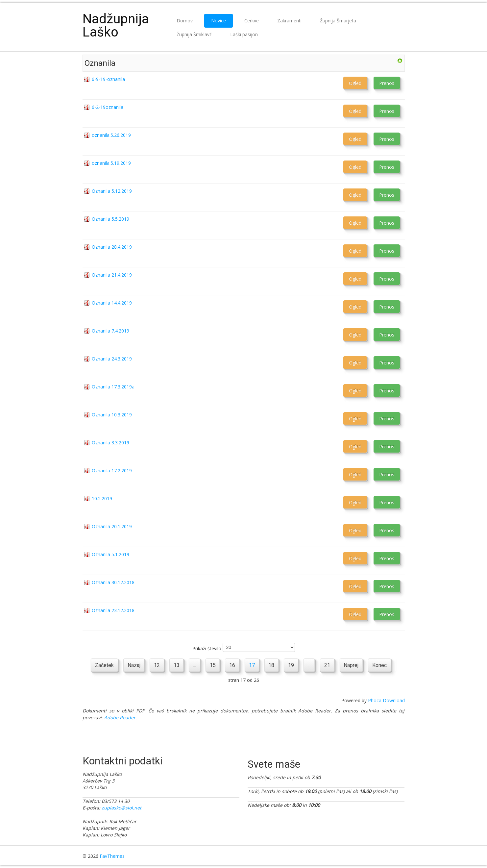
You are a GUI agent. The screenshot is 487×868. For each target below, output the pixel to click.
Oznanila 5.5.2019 (110, 219)
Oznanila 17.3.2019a (113, 387)
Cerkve (252, 21)
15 (212, 665)
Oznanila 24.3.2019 (112, 359)
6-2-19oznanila (108, 107)
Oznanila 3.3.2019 (110, 443)
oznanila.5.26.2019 (111, 135)
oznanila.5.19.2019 (111, 163)
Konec (380, 665)
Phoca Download (386, 700)
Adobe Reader (120, 718)
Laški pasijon (244, 34)
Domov (185, 21)
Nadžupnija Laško (116, 25)
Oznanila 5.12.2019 (112, 191)
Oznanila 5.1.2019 (110, 554)
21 (328, 665)
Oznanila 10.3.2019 (112, 415)
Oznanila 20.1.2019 (112, 526)
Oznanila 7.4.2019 (110, 331)
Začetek (103, 665)
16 (232, 665)
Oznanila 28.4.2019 (112, 247)
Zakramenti (289, 21)
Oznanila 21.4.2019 (112, 275)
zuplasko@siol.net (122, 808)
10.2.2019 (102, 498)
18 (272, 665)
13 (176, 665)
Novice (219, 21)
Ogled (355, 83)
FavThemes (112, 856)
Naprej (352, 665)
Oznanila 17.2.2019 (112, 471)
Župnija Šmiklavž (194, 34)
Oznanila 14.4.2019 (112, 303)
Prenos (387, 83)
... (194, 665)
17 (252, 665)
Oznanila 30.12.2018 (113, 582)
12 (156, 665)
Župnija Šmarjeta (338, 21)
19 (291, 665)
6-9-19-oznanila (108, 79)
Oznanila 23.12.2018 (113, 610)
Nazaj (133, 665)
